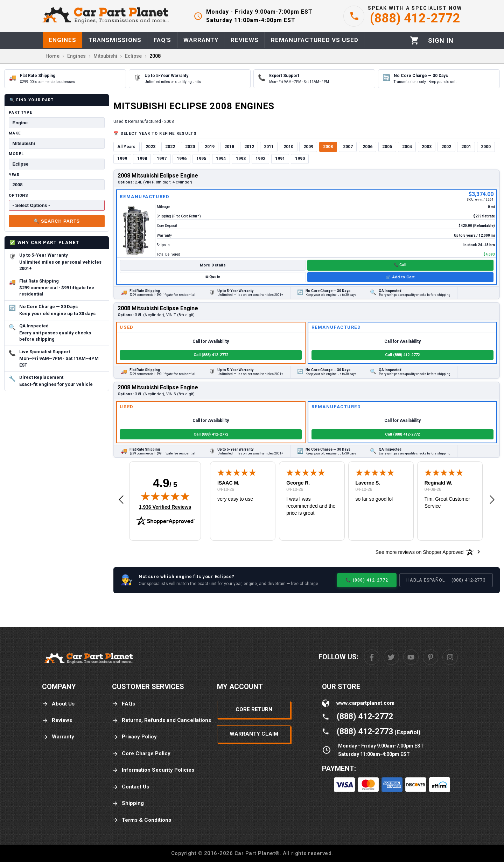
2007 (348, 147)
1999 (122, 159)
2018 (229, 147)
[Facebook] (372, 657)
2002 (446, 147)
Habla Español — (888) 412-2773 (446, 580)
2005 (387, 147)
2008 (328, 147)
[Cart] (415, 40)
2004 (407, 147)
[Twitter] (391, 657)
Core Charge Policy (141, 754)
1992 (260, 159)
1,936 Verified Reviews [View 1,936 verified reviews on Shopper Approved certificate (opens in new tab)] (165, 507)
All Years (126, 147)
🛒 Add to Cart (400, 277)
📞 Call (400, 265)
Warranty (58, 737)
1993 (241, 159)
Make (15, 133)
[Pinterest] (430, 657)
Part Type (20, 113)
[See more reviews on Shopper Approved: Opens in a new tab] (419, 552)
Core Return (254, 709)
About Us (58, 704)
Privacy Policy (134, 737)
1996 (182, 159)
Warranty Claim (254, 734)
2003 (427, 147)
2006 (367, 147)
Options (19, 196)
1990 (300, 159)
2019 (210, 147)
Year (14, 175)
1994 (221, 159)
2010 (288, 147)
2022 (170, 147)
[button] (121, 500)
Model (16, 154)
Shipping (128, 803)
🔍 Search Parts (57, 221)
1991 (280, 159)
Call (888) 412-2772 (211, 355)
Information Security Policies (153, 770)
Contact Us (131, 787)
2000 (486, 147)
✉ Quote (213, 277)
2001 (466, 147)
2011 (269, 147)
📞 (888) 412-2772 (367, 580)
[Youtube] (411, 657)
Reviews (57, 720)
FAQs (124, 704)
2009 (308, 147)
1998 (142, 159)
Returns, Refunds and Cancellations (162, 720)
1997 (162, 159)
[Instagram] (450, 657)
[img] (165, 496)
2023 (150, 147)
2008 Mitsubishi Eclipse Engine (158, 176)
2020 (190, 147)
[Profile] (441, 41)
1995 (201, 159)
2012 (249, 147)
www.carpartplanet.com (365, 703)
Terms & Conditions (142, 820)
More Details (213, 265)
